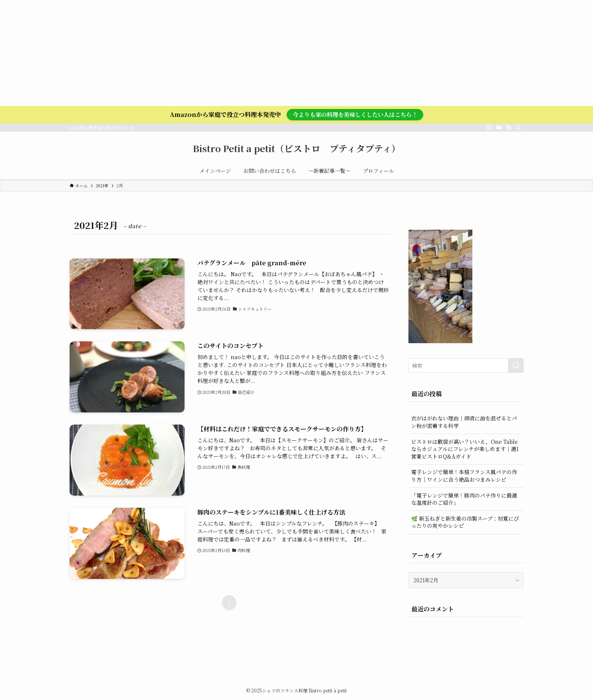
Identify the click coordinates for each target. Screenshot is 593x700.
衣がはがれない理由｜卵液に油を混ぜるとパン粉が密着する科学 (464, 422)
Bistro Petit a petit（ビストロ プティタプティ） (297, 148)
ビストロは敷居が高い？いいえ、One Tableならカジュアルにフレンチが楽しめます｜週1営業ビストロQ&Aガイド (465, 449)
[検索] (518, 128)
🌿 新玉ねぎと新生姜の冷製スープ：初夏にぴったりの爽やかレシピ (465, 522)
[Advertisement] (227, 53)
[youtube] (499, 128)
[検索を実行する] (516, 366)
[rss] (509, 128)
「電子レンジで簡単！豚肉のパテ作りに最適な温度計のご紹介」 (464, 499)
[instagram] (489, 128)
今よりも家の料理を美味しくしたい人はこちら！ (355, 114)
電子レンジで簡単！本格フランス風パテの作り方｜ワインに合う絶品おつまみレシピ (464, 476)
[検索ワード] (466, 366)
